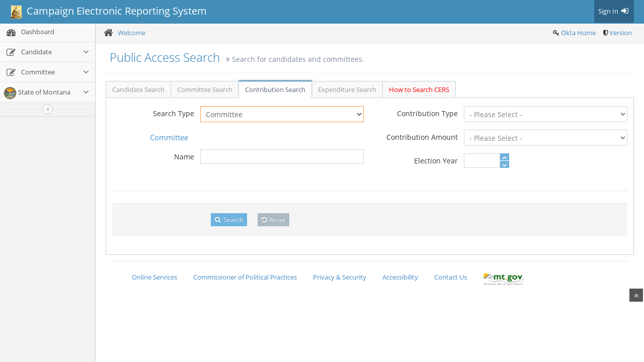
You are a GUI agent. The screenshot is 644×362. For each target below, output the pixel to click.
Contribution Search (275, 89)
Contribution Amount (422, 137)
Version (621, 33)
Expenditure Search (347, 89)
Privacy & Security (340, 277)
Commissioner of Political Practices (245, 277)
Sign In (614, 11)
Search (229, 219)
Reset (273, 219)
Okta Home (578, 33)
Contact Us (451, 277)
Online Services (154, 277)
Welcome (132, 33)
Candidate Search (138, 89)
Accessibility (400, 277)
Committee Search (205, 89)
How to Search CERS (419, 89)
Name (184, 157)
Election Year (436, 161)
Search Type (174, 113)
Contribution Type (427, 113)
